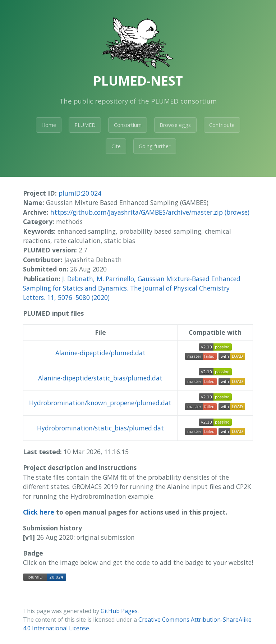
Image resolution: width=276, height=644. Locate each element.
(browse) (237, 212)
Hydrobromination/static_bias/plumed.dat (100, 428)
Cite (116, 146)
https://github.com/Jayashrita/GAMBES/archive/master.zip (137, 212)
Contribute (222, 125)
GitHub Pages (119, 611)
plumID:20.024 (80, 193)
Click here (39, 512)
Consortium (128, 125)
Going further (155, 146)
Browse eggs (175, 125)
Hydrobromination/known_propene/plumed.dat (100, 403)
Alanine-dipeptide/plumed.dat (100, 353)
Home (49, 125)
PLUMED (85, 125)
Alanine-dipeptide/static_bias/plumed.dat (100, 378)
